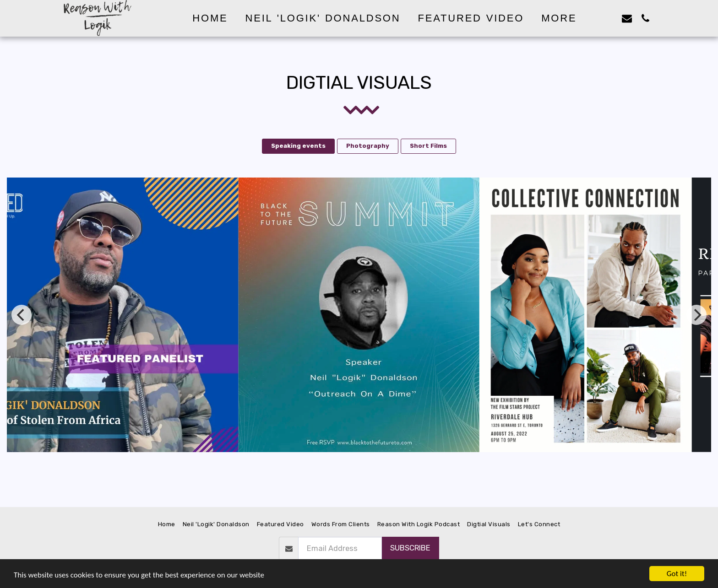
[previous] (22, 315)
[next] (696, 315)
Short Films (428, 146)
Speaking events (298, 146)
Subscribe (410, 548)
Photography (368, 146)
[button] (609, 18)
